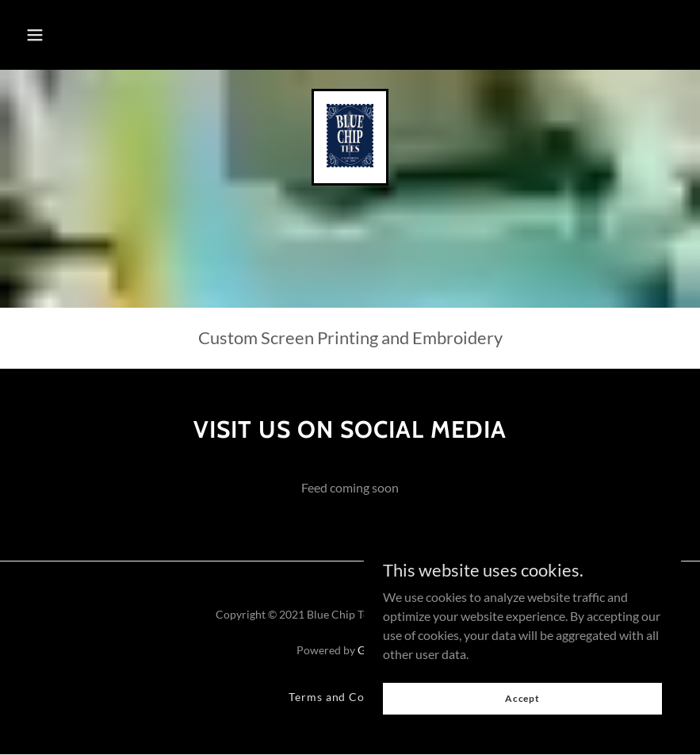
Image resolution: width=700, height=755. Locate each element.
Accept (522, 698)
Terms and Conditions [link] (350, 697)
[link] (350, 162)
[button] (35, 35)
